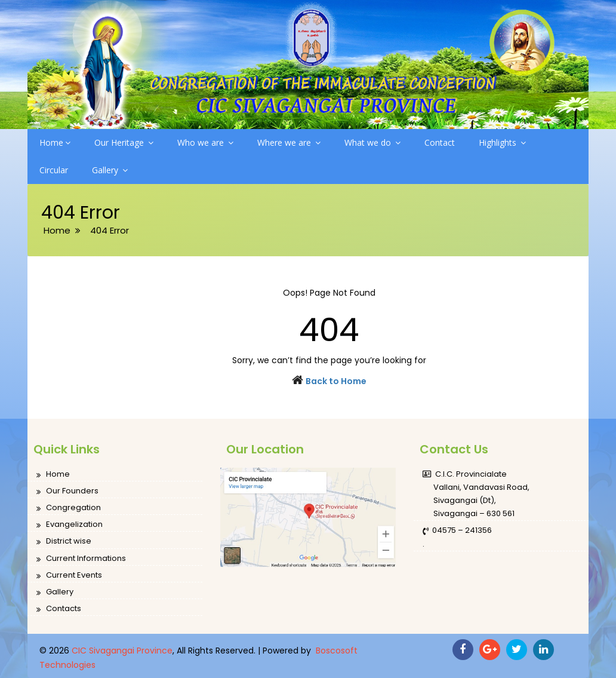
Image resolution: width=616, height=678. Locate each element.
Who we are (205, 142)
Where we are (289, 142)
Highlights (502, 142)
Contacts (59, 609)
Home (55, 142)
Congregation (69, 508)
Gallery (110, 170)
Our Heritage (124, 142)
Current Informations (81, 559)
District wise (64, 542)
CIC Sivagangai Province (122, 651)
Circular (54, 170)
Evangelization (70, 525)
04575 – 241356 (457, 531)
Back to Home (336, 381)
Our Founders (67, 491)
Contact (440, 142)
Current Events (69, 576)
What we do (372, 142)
